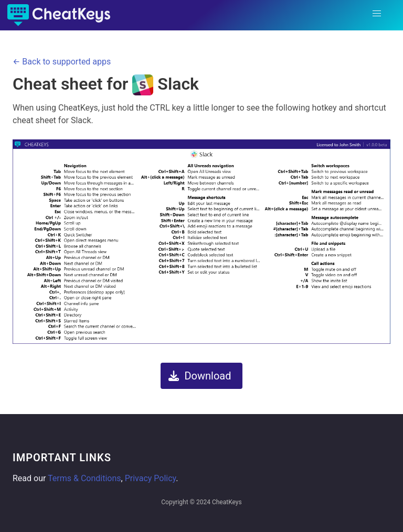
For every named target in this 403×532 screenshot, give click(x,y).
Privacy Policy (151, 478)
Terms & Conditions (84, 478)
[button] (377, 14)
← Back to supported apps (62, 62)
